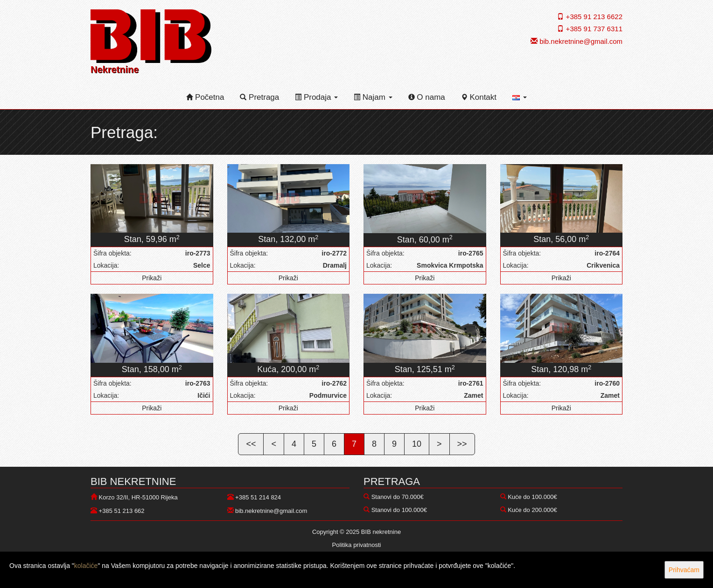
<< (251, 444)
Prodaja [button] (316, 97)
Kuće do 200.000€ (532, 510)
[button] (520, 97)
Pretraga (259, 97)
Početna (205, 97)
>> (462, 444)
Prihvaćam (684, 570)
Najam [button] (373, 97)
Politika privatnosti (357, 545)
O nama (427, 97)
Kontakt (479, 97)
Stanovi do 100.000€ (399, 510)
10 (417, 444)
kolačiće (86, 566)
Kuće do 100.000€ (532, 497)
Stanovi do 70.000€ (398, 497)
